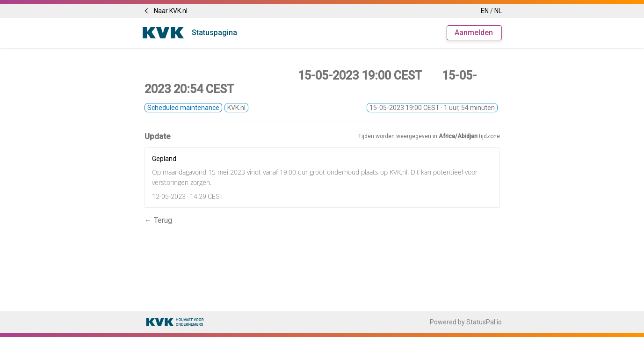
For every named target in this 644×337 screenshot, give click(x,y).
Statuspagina (214, 33)
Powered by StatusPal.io (466, 322)
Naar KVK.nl (165, 11)
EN (485, 11)
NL (498, 11)
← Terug (158, 220)
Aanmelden (474, 33)
